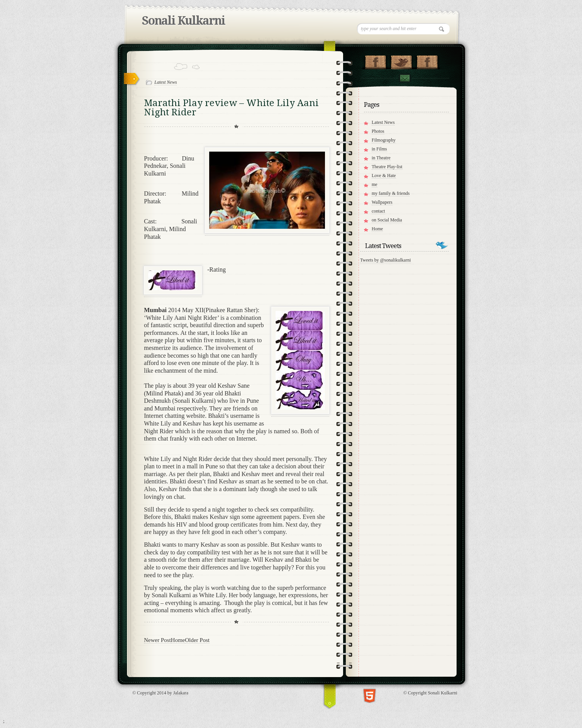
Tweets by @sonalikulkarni (386, 260)
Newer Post (157, 640)
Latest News (166, 82)
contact (378, 211)
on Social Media (387, 220)
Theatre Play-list (387, 167)
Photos (378, 131)
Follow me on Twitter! (401, 61)
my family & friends (391, 193)
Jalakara (181, 693)
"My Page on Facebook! (375, 61)
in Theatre (381, 158)
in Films (379, 149)
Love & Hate (384, 176)
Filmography (384, 140)
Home (178, 640)
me (375, 184)
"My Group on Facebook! (427, 61)
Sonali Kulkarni (184, 21)
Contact (404, 78)
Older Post (197, 640)
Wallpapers (382, 202)
